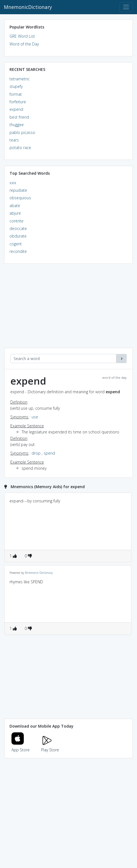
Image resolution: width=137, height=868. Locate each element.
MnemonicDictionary (28, 7)
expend (16, 109)
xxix (13, 183)
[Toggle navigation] (126, 7)
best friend (19, 117)
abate (15, 206)
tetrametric (20, 79)
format (16, 94)
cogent (16, 244)
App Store (21, 746)
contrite (16, 221)
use (35, 417)
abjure (15, 213)
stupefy (16, 86)
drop (36, 453)
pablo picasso (22, 132)
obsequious (20, 198)
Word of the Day (24, 44)
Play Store (50, 746)
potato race (20, 148)
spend (49, 453)
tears (14, 140)
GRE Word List (22, 36)
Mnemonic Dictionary (39, 573)
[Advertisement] (68, 309)
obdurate (18, 236)
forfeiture (18, 102)
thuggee (17, 125)
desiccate (18, 228)
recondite (18, 251)
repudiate (18, 190)
